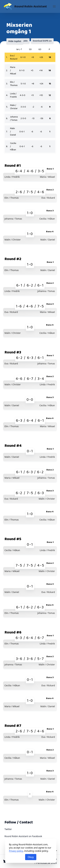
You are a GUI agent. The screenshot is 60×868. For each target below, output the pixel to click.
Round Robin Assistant (31, 6)
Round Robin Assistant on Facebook (23, 836)
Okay (31, 857)
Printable (23, 41)
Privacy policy (16, 851)
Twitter (8, 829)
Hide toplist (15, 41)
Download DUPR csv (42, 41)
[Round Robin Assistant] (8, 6)
